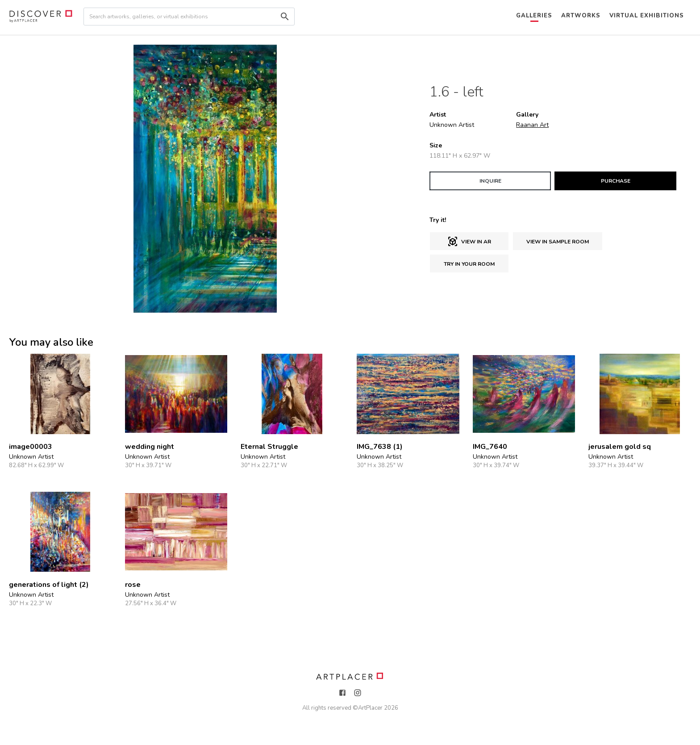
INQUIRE (490, 181)
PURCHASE (616, 181)
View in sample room (558, 242)
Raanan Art (532, 125)
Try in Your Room (469, 264)
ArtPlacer (370, 708)
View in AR (469, 242)
